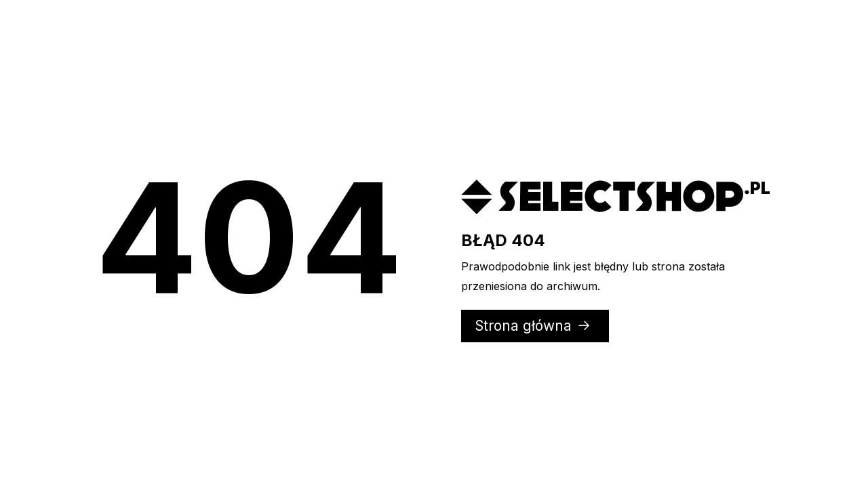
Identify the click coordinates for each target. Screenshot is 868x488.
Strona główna (533, 326)
